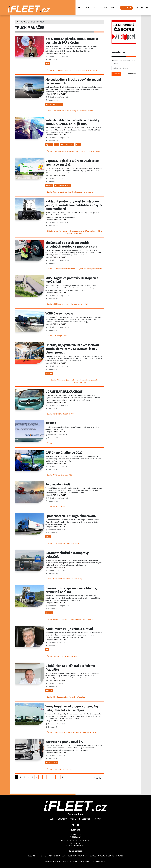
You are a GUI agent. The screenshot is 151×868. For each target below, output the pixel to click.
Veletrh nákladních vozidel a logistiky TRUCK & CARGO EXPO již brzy (72, 122)
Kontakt (97, 819)
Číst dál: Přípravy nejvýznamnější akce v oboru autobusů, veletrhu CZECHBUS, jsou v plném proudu (74, 381)
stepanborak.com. (99, 861)
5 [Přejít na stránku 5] (33, 777)
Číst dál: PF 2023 (52, 443)
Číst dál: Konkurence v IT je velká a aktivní (61, 656)
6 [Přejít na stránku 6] (37, 777)
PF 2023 (51, 423)
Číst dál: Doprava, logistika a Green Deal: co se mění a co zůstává (69, 192)
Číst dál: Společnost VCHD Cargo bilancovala (62, 543)
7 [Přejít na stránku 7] (41, 777)
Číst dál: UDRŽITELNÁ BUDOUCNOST (60, 414)
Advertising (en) (57, 856)
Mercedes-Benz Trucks (54, 104)
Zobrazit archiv (130, 74)
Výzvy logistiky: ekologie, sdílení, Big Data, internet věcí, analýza (72, 708)
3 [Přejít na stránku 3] (25, 777)
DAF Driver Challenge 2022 (64, 453)
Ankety (96, 8)
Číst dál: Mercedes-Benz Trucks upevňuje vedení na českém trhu (69, 111)
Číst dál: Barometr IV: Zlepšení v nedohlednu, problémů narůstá (69, 619)
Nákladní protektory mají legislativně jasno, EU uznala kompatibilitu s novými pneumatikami (74, 205)
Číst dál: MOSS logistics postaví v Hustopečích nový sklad (66, 304)
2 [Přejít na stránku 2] (21, 777)
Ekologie (49, 185)
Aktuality (83, 8)
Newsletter (85, 819)
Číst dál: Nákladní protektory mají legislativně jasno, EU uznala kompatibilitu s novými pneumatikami (74, 232)
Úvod (52, 819)
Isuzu (57, 145)
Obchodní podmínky (77, 856)
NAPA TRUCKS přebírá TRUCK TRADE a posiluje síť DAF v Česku (72, 41)
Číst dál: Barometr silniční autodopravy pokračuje (64, 579)
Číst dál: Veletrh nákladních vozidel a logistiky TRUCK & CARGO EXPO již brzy (73, 151)
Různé (48, 537)
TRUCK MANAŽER (60, 53)
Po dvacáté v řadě (58, 484)
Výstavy (49, 145)
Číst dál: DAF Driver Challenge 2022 (59, 475)
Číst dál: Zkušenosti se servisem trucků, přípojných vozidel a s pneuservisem (74, 269)
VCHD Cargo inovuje (59, 313)
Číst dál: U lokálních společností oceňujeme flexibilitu (65, 697)
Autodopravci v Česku (63, 185)
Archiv (73, 819)
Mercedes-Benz (52, 763)
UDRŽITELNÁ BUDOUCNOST (64, 392)
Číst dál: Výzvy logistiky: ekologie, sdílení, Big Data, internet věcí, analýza (72, 732)
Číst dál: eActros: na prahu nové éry (59, 769)
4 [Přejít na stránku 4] (29, 777)
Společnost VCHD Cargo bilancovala (71, 516)
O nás (114, 8)
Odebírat (116, 74)
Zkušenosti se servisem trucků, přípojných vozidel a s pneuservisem (71, 245)
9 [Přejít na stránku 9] (49, 777)
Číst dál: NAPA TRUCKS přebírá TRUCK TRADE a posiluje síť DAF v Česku (72, 70)
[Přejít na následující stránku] (58, 777)
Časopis (125, 8)
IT (47, 650)
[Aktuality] (88, 8)
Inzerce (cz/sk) (35, 856)
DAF (48, 64)
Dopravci (49, 613)
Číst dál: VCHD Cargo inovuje (56, 336)
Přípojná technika (67, 145)
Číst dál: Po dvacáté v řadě (55, 507)
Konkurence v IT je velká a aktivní (69, 629)
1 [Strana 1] (17, 777)
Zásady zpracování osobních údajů (106, 856)
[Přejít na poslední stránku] (62, 777)
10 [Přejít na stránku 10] (53, 777)
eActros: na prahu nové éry (64, 742)
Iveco (78, 145)
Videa (106, 8)
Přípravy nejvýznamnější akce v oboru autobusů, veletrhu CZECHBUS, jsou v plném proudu (72, 349)
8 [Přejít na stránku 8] (45, 777)
